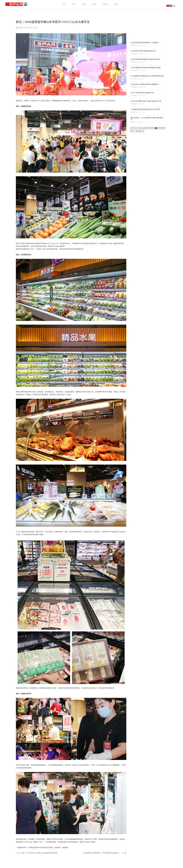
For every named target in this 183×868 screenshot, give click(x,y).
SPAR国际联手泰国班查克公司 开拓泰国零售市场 (147, 143)
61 (159, 199)
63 (164, 199)
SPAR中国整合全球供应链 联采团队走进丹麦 (146, 134)
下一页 (135, 202)
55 (142, 199)
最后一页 (141, 202)
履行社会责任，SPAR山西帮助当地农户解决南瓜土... (147, 189)
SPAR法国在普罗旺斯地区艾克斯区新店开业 (146, 125)
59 (153, 199)
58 (150, 199)
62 (161, 199)
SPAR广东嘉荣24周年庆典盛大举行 (143, 161)
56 (145, 199)
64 (131, 202)
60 (156, 199)
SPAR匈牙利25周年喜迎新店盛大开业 (143, 116)
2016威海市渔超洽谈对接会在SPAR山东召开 (146, 179)
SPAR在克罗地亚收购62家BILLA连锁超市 (145, 107)
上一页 (138, 199)
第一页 (133, 199)
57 (147, 199)
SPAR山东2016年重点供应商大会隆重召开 (145, 152)
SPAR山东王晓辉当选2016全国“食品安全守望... (147, 170)
